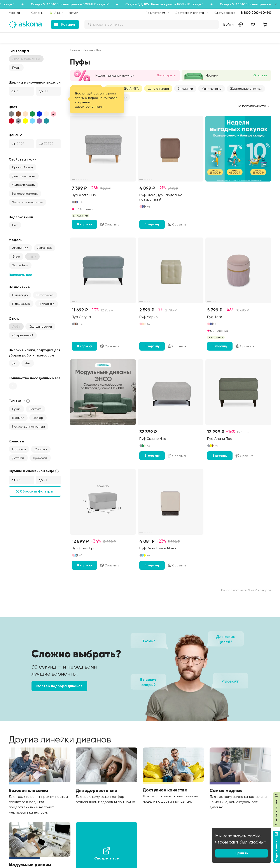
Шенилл (18, 418)
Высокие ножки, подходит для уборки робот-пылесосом (35, 353)
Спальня (41, 449)
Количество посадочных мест (35, 378)
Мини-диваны (212, 89)
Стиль (14, 319)
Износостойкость (25, 194)
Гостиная (19, 449)
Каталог (65, 24)
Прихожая (40, 458)
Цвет (13, 107)
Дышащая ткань (24, 176)
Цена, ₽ (15, 135)
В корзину (84, 224)
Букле (17, 409)
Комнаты (16, 441)
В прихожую (21, 304)
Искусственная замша (29, 426)
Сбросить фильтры (37, 491)
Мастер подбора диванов (59, 686)
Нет (15, 225)
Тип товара (19, 51)
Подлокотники (21, 217)
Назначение (19, 287)
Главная (75, 50)
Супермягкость (23, 185)
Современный (23, 335)
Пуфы (16, 68)
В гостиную (45, 295)
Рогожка (36, 409)
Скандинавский (40, 327)
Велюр (38, 418)
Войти (228, 24)
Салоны (37, 13)
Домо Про (45, 248)
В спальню (47, 304)
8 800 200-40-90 (256, 13)
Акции (56, 13)
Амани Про (20, 248)
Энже (16, 257)
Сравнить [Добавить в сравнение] (109, 224)
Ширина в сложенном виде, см (35, 82)
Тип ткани (20, 401)
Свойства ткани (23, 159)
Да (14, 363)
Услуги (73, 13)
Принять (242, 853)
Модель (16, 240)
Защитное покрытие (27, 202)
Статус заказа (225, 13)
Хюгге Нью (20, 265)
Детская (18, 458)
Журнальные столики (246, 89)
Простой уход (23, 167)
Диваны (88, 50)
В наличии (185, 89)
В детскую (20, 295)
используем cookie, (242, 836)
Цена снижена (158, 89)
